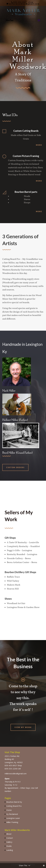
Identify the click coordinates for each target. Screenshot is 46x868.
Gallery (9, 842)
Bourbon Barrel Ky (14, 802)
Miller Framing (12, 822)
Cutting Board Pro (14, 806)
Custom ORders (15, 467)
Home (9, 810)
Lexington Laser (13, 818)
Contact (10, 838)
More (39, 145)
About (9, 834)
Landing (10, 850)
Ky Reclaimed (12, 814)
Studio (9, 846)
